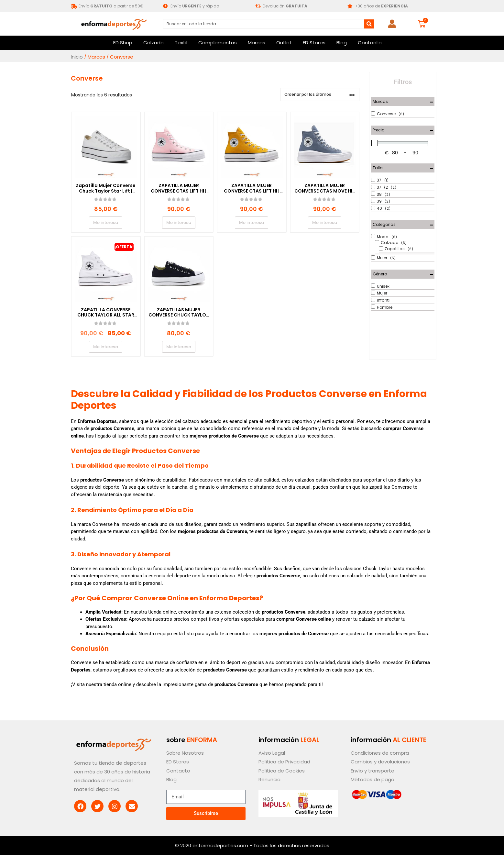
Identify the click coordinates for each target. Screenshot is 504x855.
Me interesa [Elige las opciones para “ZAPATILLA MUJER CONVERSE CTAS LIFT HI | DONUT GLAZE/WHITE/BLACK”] (179, 222)
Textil (181, 43)
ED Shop (123, 43)
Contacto (370, 43)
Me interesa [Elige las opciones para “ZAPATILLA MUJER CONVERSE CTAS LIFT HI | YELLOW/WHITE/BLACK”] (252, 222)
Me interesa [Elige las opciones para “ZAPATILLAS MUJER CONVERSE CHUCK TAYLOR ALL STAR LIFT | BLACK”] (179, 347)
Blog (342, 43)
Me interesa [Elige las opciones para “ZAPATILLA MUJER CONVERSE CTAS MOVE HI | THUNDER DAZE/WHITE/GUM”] (325, 222)
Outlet (284, 43)
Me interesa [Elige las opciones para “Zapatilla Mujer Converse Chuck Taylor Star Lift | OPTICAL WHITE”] (106, 222)
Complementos (218, 43)
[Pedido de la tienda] (320, 94)
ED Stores (314, 43)
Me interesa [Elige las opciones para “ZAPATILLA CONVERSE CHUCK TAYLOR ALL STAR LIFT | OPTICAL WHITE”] (106, 347)
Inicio (77, 57)
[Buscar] (369, 24)
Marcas (257, 43)
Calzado (153, 43)
